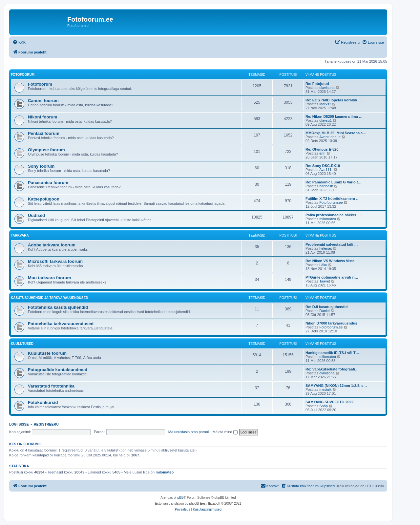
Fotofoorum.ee (331, 202)
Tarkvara (20, 235)
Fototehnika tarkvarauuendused (61, 324)
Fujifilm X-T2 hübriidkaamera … (333, 199)
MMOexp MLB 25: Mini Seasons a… (336, 133)
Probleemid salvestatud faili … (332, 244)
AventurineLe (330, 137)
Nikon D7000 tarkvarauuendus (331, 323)
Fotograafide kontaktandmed (58, 370)
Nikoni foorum (42, 117)
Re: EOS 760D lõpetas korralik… (333, 100)
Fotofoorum (23, 75)
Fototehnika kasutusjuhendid (58, 307)
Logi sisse (19, 424)
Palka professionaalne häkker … (333, 215)
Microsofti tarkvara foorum (55, 261)
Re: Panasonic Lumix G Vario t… (334, 182)
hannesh (326, 186)
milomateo (328, 219)
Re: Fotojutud (317, 84)
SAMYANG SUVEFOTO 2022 (329, 402)
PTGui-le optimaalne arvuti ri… (332, 277)
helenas (326, 248)
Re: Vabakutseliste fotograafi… (332, 369)
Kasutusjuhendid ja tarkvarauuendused (49, 298)
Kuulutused (22, 344)
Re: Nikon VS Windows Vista (330, 261)
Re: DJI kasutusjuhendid (326, 307)
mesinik (325, 389)
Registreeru (46, 424)
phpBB (178, 498)
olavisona (327, 88)
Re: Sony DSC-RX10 (323, 166)
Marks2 (325, 104)
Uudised (36, 215)
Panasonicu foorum (48, 183)
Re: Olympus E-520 (322, 149)
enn (322, 153)
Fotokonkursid (43, 402)
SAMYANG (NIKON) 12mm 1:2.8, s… (336, 386)
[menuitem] (19, 42)
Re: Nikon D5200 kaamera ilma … (334, 116)
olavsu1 (325, 120)
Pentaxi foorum (44, 133)
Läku (323, 265)
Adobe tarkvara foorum (52, 245)
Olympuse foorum (46, 150)
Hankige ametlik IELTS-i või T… (332, 353)
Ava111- (326, 170)
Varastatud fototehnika (51, 386)
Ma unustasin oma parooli (189, 432)
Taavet (325, 281)
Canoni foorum (43, 101)
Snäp (324, 406)
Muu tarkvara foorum (49, 278)
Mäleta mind (225, 432)
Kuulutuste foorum (47, 353)
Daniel (324, 311)
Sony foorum (41, 166)
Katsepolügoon (44, 199)
